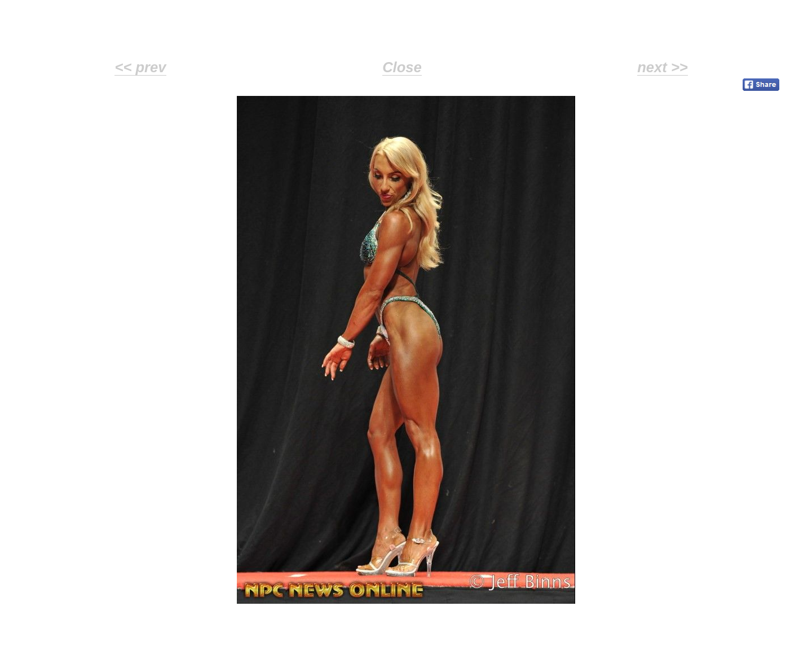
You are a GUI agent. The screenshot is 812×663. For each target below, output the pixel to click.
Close (402, 67)
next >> (663, 67)
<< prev (140, 67)
